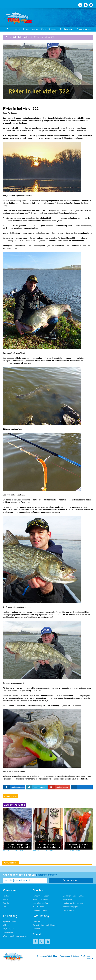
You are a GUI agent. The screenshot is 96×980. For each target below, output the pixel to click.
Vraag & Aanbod (84, 29)
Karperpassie (69, 927)
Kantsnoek (67, 916)
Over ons (37, 938)
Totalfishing (52, 972)
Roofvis (17, 29)
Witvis (43, 29)
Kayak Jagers (9, 945)
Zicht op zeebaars (41, 916)
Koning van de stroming (73, 919)
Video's (6, 941)
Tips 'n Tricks (38, 923)
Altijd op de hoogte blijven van (30, 891)
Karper (26, 29)
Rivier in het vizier (21, 37)
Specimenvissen (40, 927)
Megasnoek (8, 949)
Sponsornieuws (9, 938)
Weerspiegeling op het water (16, 952)
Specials (53, 29)
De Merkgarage (87, 972)
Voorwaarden (65, 972)
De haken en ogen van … (73, 912)
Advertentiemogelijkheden (45, 941)
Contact (36, 945)
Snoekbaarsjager (70, 923)
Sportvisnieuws (67, 29)
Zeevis (35, 29)
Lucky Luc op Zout (41, 919)
